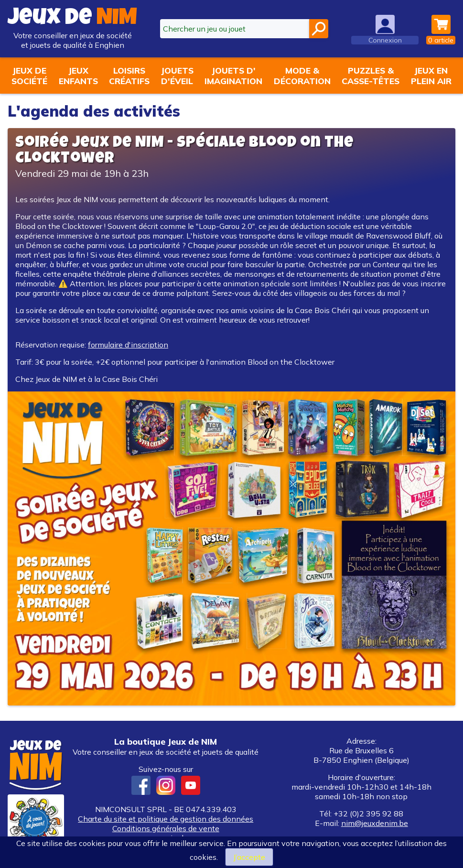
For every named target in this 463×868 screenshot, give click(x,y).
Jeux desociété (29, 76)
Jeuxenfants (78, 76)
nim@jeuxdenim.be (375, 823)
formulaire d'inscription (128, 345)
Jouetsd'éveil (177, 76)
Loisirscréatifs (129, 76)
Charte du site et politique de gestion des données (166, 819)
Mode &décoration (302, 76)
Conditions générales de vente (166, 828)
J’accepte (249, 857)
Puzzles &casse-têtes (371, 76)
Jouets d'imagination (233, 76)
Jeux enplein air (431, 76)
